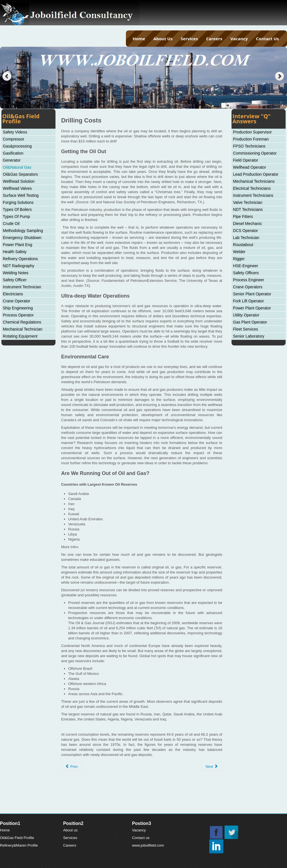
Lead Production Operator (256, 174)
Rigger (239, 259)
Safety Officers (246, 273)
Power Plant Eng (17, 245)
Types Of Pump (16, 217)
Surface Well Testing (21, 195)
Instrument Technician (22, 287)
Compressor (14, 139)
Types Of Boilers (17, 209)
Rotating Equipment (20, 336)
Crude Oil (11, 224)
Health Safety (15, 252)
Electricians (13, 294)
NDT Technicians (248, 209)
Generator (12, 160)
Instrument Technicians (253, 195)
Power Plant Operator (252, 308)
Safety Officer (15, 280)
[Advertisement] (144, 799)
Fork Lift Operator (248, 301)
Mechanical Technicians (254, 181)
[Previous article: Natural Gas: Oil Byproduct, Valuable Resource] (72, 767)
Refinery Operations (20, 259)
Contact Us (267, 39)
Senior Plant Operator (252, 294)
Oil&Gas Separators (20, 174)
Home (139, 39)
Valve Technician (248, 202)
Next (280, 76)
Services (189, 39)
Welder (239, 252)
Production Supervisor (252, 132)
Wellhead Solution (19, 181)
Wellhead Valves (17, 188)
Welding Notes (16, 273)
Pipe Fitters (243, 217)
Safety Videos (15, 132)
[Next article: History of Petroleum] (212, 767)
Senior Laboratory (249, 336)
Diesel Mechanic (247, 224)
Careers (214, 39)
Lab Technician (246, 238)
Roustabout (243, 245)
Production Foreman (251, 139)
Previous (7, 76)
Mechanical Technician (23, 329)
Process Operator (18, 315)
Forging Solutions (18, 202)
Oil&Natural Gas (17, 167)
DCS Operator (245, 231)
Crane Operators (248, 287)
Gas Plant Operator (250, 322)
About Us (163, 39)
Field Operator (245, 160)
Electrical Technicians (252, 188)
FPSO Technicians (249, 146)
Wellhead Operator (249, 167)
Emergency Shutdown (22, 238)
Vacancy (239, 39)
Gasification (13, 153)
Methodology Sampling (23, 231)
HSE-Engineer (246, 266)
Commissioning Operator (255, 153)
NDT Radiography (19, 266)
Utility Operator (246, 315)
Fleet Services (245, 329)
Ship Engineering (18, 308)
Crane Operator (16, 301)
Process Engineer (249, 280)
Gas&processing (17, 146)
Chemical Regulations (22, 322)
